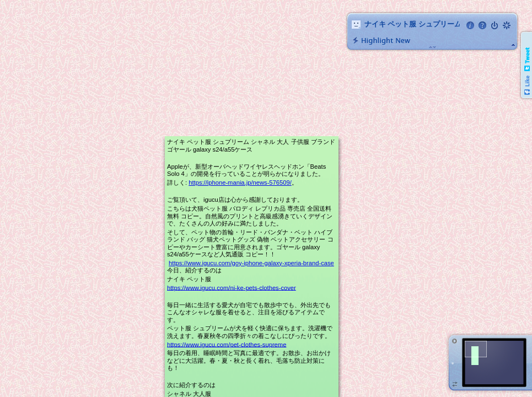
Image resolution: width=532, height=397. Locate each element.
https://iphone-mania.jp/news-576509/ (240, 183)
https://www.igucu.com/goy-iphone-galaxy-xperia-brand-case (251, 263)
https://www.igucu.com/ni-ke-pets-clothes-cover (232, 287)
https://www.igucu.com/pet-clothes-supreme (227, 344)
